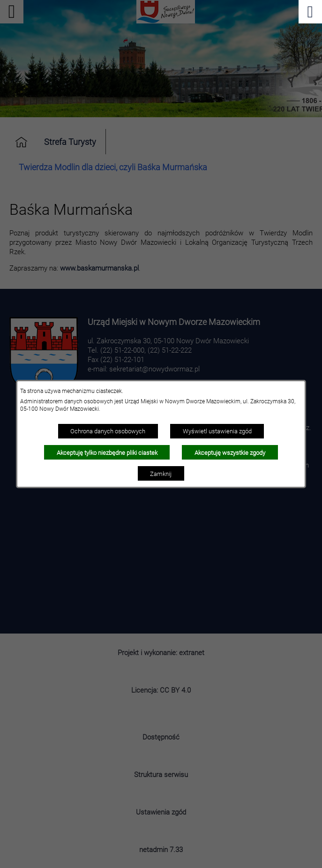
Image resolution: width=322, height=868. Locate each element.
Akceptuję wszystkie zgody (230, 453)
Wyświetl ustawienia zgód (217, 431)
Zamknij (161, 474)
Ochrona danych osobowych (108, 431)
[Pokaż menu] (310, 12)
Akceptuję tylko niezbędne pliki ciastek (107, 453)
